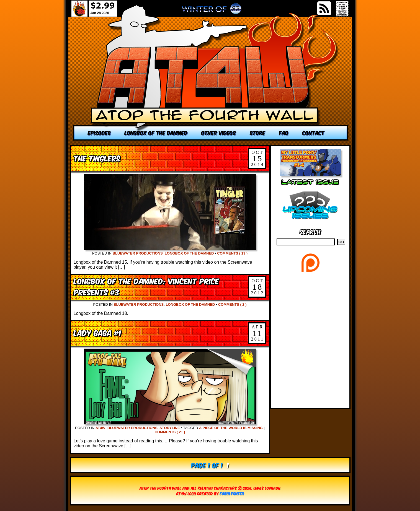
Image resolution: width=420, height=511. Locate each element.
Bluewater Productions (138, 253)
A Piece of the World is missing (231, 428)
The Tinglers (97, 158)
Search (310, 231)
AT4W (101, 428)
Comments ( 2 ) (232, 304)
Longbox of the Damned (189, 253)
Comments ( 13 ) (232, 253)
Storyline (170, 428)
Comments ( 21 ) (170, 432)
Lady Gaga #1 (97, 332)
